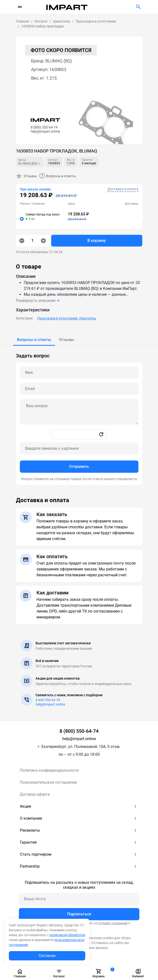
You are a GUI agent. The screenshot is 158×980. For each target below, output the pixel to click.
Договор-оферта (35, 794)
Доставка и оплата (123, 189)
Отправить (79, 466)
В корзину (97, 241)
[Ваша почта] (79, 899)
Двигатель (88, 318)
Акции (79, 806)
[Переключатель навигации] (20, 7)
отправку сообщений (113, 923)
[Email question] (79, 389)
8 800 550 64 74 (48, 700)
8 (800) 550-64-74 (79, 731)
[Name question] (79, 373)
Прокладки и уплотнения (57, 318)
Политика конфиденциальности (49, 770)
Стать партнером (79, 854)
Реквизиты (79, 830)
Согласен (47, 956)
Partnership (79, 866)
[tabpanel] (79, 415)
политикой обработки (67, 935)
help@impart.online (50, 704)
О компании (79, 818)
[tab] (34, 340)
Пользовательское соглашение (48, 782)
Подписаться (79, 914)
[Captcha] (79, 449)
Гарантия (79, 842)
